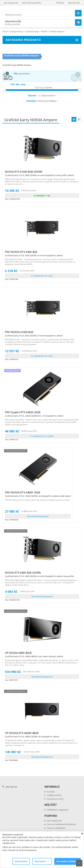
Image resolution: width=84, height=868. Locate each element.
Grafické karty (32, 31)
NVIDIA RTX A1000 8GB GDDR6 (39, 173)
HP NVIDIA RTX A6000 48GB (32, 734)
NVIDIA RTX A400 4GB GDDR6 (39, 574)
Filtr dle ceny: (18, 84)
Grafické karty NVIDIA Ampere (22, 56)
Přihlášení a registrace (58, 810)
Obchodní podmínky (32, 3)
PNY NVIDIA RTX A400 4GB (34, 253)
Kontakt (51, 792)
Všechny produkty (42, 101)
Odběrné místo (54, 795)
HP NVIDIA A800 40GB (34, 654)
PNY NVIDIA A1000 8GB (34, 334)
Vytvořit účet (74, 3)
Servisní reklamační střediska (61, 824)
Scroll (79, 863)
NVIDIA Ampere (57, 31)
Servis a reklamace (56, 828)
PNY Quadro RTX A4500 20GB (34, 414)
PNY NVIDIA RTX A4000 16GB (38, 494)
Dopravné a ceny (55, 799)
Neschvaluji (21, 861)
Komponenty (16, 31)
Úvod (5, 31)
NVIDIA (44, 31)
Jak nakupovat (11, 3)
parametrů (22, 74)
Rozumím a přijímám (68, 861)
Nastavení (42, 861)
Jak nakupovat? (55, 821)
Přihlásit (60, 3)
